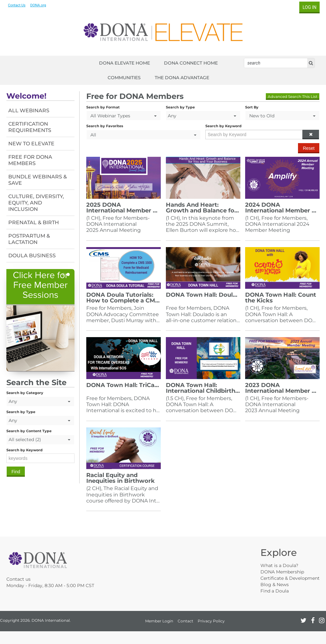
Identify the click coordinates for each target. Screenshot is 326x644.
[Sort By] (282, 116)
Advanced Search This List (293, 97)
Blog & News (275, 585)
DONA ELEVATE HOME (124, 63)
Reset (309, 148)
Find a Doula (275, 591)
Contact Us (17, 5)
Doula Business (32, 256)
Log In (309, 7)
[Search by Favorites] (143, 135)
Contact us (18, 579)
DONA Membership (282, 572)
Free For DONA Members (30, 160)
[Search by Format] (124, 116)
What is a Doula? (279, 565)
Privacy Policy (211, 621)
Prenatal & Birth (34, 222)
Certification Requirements (30, 127)
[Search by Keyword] (254, 135)
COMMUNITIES (124, 78)
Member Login (159, 621)
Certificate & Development (290, 578)
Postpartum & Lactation (29, 239)
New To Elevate (31, 144)
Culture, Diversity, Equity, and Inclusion (36, 203)
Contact (185, 621)
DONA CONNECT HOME (191, 63)
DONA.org (38, 5)
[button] (311, 135)
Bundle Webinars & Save (38, 180)
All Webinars (29, 111)
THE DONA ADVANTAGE (182, 78)
